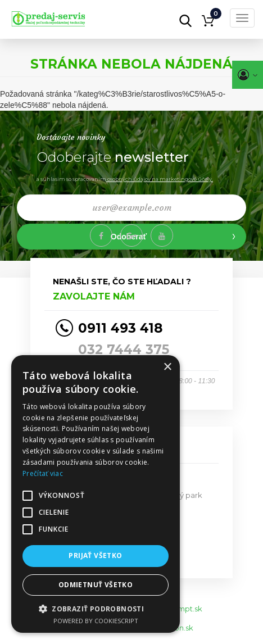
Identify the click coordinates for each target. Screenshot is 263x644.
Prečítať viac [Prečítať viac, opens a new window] (43, 473)
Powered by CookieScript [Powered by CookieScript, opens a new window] (96, 621)
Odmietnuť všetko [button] (96, 585)
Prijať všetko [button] (95, 555)
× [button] (167, 367)
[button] (96, 608)
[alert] (96, 494)
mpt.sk (190, 609)
